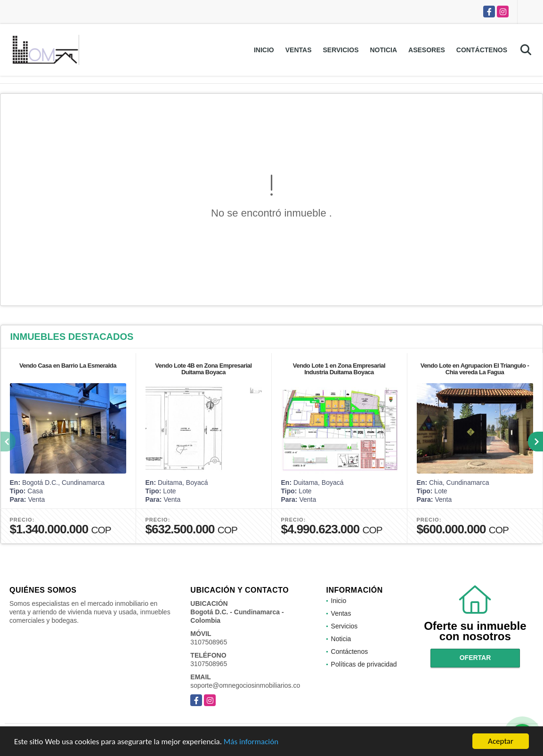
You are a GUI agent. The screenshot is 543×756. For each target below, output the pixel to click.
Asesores (427, 50)
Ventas (299, 50)
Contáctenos (482, 50)
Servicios (340, 50)
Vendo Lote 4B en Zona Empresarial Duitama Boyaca (203, 369)
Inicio (264, 50)
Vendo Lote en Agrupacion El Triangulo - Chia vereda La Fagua (475, 369)
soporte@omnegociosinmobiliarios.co (245, 685)
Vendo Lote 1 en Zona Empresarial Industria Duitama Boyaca (339, 369)
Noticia (383, 50)
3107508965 (209, 642)
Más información (251, 742)
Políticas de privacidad (364, 664)
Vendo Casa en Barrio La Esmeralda (68, 366)
